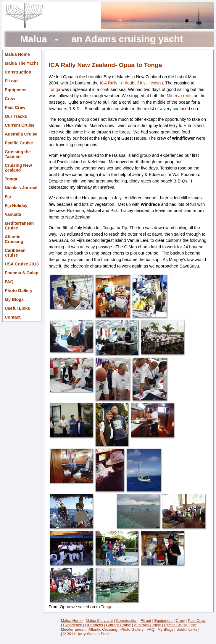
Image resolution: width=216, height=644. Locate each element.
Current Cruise (20, 125)
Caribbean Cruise (15, 253)
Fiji (8, 197)
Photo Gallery (19, 291)
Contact (13, 317)
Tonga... (108, 607)
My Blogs (14, 299)
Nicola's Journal (21, 188)
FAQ (9, 282)
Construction (18, 72)
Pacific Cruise (19, 143)
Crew (10, 99)
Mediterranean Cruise (19, 226)
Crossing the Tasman (18, 154)
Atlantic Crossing (14, 239)
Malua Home (17, 54)
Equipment (16, 90)
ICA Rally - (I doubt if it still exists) (131, 83)
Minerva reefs (179, 96)
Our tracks (94, 625)
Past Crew (15, 107)
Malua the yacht (99, 621)
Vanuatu (13, 214)
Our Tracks (16, 116)
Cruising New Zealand (18, 168)
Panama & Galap (22, 273)
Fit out (11, 81)
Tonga (11, 179)
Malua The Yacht (21, 63)
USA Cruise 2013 (22, 264)
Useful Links (17, 308)
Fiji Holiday (16, 206)
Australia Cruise (21, 134)
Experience (73, 625)
